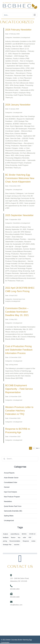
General (7, 487)
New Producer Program (12, 497)
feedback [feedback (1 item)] (6, 537)
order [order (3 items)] (25, 537)
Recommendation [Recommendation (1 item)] (15, 541)
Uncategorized (9, 521)
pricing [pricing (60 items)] (5, 541)
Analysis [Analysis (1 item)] (6, 534)
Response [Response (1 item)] (26, 541)
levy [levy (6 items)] (19, 537)
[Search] (4, 459)
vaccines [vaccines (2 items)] (17, 545)
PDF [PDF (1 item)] (30, 537)
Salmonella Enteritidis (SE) (13, 511)
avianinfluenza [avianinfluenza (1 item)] (15, 534)
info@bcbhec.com (16, 605)
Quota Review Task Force (13, 506)
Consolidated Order (11, 482)
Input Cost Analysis (10, 492)
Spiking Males (9, 516)
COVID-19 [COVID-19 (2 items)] (32, 534)
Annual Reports (9, 473)
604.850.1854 (15, 589)
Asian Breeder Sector (11, 478)
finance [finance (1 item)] (13, 537)
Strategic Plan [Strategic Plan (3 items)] (7, 545)
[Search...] (20, 459)
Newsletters (8, 501)
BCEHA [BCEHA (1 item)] (24, 534)
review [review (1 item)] (33, 541)
